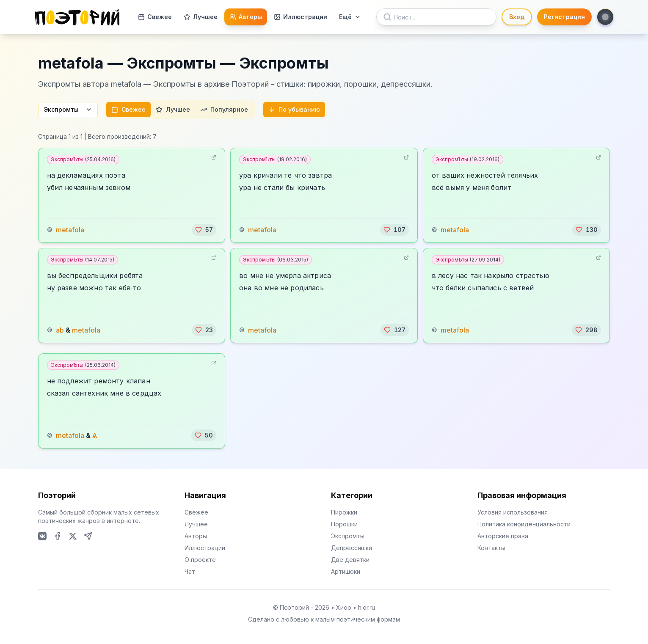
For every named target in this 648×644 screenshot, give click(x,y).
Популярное (224, 109)
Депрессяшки (352, 548)
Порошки (344, 524)
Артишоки (346, 571)
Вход (517, 17)
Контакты (491, 548)
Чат (190, 571)
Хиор (344, 607)
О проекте (200, 560)
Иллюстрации (301, 17)
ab (60, 330)
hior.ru (367, 607)
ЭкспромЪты (83, 159)
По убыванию (294, 109)
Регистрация (564, 17)
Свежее (155, 17)
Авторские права (503, 536)
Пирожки (344, 512)
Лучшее (201, 17)
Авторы (246, 17)
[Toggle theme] (605, 17)
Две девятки (350, 560)
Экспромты (68, 109)
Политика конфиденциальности (524, 524)
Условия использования (513, 512)
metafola (70, 230)
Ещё (350, 17)
